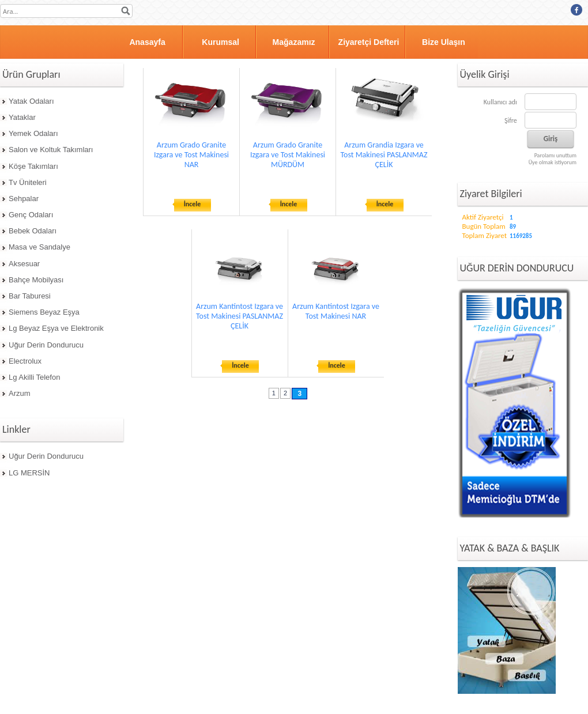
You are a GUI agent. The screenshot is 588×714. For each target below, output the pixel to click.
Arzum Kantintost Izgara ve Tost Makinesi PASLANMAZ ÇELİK (240, 316)
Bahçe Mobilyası (36, 280)
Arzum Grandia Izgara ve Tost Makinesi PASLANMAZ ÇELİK (384, 155)
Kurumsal (220, 42)
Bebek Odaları (33, 231)
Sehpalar (24, 199)
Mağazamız (294, 42)
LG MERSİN (29, 473)
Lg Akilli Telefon (34, 377)
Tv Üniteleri (28, 182)
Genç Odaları (31, 215)
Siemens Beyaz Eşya (44, 312)
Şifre (511, 120)
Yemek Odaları (33, 133)
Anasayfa (147, 42)
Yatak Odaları (31, 101)
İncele (193, 204)
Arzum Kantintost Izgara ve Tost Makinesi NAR (336, 311)
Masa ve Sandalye (39, 247)
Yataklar (22, 117)
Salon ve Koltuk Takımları (51, 150)
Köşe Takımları (33, 166)
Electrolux (25, 361)
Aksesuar (24, 264)
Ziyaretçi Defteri (369, 42)
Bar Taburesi (30, 296)
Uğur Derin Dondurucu (46, 345)
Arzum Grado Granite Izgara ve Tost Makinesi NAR (191, 155)
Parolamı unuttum (555, 155)
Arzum (20, 393)
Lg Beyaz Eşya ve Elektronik (56, 328)
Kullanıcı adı (500, 102)
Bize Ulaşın (444, 42)
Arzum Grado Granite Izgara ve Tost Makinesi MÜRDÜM (288, 155)
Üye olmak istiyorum (553, 162)
